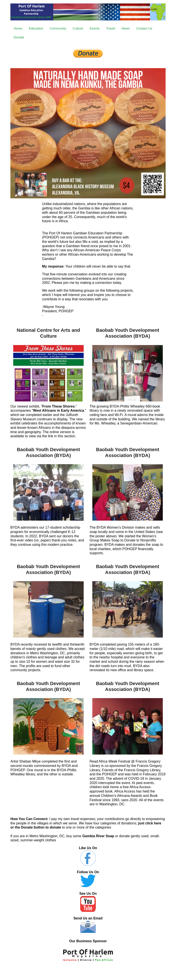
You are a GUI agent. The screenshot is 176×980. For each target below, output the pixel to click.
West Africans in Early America (58, 410)
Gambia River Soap (98, 836)
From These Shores (58, 406)
